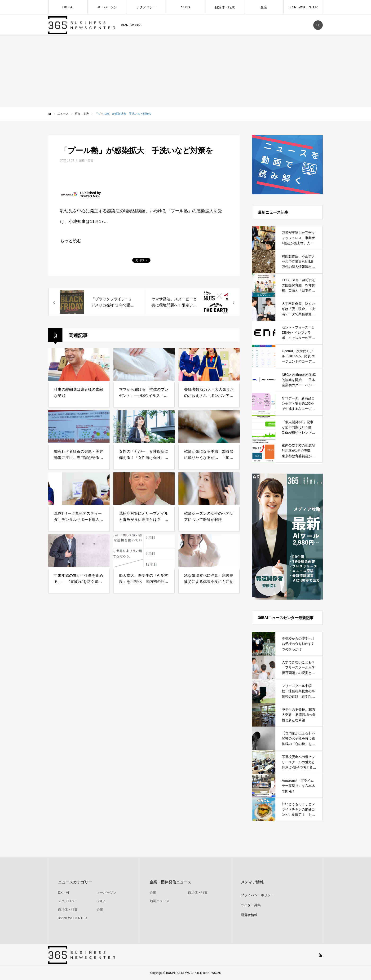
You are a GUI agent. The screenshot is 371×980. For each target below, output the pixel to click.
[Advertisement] (185, 71)
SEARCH (318, 25)
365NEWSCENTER (303, 7)
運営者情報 (249, 915)
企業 (264, 7)
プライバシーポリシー (257, 895)
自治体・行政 (225, 7)
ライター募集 (251, 905)
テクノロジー (146, 7)
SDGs (185, 7)
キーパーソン (107, 7)
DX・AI (68, 7)
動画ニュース (159, 901)
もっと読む (71, 241)
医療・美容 (86, 160)
